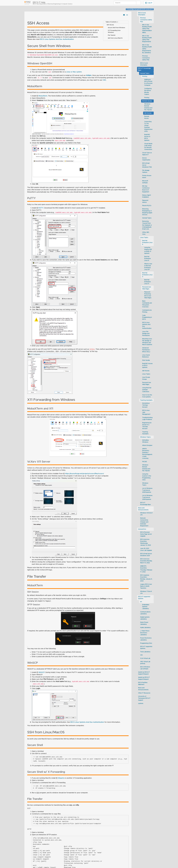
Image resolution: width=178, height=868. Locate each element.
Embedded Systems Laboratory (146, 607)
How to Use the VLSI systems (147, 396)
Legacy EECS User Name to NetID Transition (146, 586)
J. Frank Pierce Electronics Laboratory (145, 633)
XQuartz (61, 778)
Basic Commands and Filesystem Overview (147, 304)
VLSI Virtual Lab (145, 658)
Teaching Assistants (146, 400)
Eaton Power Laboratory (144, 623)
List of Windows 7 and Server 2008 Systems (147, 490)
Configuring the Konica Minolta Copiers (148, 91)
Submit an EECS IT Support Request (144, 673)
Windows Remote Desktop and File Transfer (148, 107)
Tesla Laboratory (145, 652)
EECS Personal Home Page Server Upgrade (146, 534)
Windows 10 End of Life (146, 514)
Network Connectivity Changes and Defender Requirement (144, 522)
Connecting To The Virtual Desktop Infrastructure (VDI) (148, 126)
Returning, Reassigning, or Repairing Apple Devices (147, 212)
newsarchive (142, 529)
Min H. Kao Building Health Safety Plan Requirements (147, 39)
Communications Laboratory (145, 613)
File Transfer (112, 35)
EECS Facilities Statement (143, 684)
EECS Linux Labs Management (146, 412)
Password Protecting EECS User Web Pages (148, 295)
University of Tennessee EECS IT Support (144, 698)
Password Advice (145, 201)
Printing (145, 76)
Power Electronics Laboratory (146, 639)
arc (141, 602)
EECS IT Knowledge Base (144, 69)
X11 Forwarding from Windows (114, 31)
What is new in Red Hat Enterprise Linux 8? (148, 267)
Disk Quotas (146, 360)
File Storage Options (146, 171)
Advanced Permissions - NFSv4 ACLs (146, 350)
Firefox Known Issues (147, 177)
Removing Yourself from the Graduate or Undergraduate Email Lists (147, 225)
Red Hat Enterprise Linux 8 (147, 243)
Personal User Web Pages (147, 288)
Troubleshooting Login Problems (147, 419)
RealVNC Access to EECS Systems (147, 138)
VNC (104, 80)
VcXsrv (89, 75)
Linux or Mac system (74, 72)
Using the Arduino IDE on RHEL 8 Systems (148, 250)
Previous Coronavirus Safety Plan (146, 20)
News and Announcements (143, 509)
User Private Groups (146, 378)
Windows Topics (145, 437)
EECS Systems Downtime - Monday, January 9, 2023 (146, 578)
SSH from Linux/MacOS (115, 38)
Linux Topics (144, 238)
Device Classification (146, 159)
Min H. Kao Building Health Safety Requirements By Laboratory (147, 49)
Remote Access (147, 101)
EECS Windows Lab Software (145, 668)
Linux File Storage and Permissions (146, 334)
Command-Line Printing (147, 311)
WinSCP (42, 672)
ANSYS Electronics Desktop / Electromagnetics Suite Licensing (147, 454)
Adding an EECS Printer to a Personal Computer (148, 82)
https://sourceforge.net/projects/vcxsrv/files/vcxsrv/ (85, 474)
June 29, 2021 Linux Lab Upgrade (146, 549)
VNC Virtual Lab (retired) (145, 663)
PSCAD (145, 462)
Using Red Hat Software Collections (147, 390)
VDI (141, 655)
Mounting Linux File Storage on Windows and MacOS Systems (147, 342)
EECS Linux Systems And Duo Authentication (57, 39)
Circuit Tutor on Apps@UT (147, 154)
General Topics (145, 73)
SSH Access (110, 25)
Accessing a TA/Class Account (146, 405)
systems (141, 704)
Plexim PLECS (147, 206)
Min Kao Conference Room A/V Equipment (146, 189)
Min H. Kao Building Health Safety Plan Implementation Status (147, 29)
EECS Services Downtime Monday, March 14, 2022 (146, 561)
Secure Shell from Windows (116, 28)
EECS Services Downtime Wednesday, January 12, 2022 (146, 542)
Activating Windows (145, 441)
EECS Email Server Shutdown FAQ (147, 165)
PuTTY (41, 208)
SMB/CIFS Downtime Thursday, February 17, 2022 (146, 569)
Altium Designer (147, 445)
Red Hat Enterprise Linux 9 (147, 275)
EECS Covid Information (142, 14)
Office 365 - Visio (146, 233)
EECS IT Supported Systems (144, 598)
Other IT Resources (144, 693)
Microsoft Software (145, 182)
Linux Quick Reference (146, 356)
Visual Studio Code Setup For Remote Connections (148, 147)
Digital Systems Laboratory (145, 618)
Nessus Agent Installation (147, 196)
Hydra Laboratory (145, 628)
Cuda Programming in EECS (147, 317)
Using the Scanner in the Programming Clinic (147, 477)
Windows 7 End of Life (146, 592)
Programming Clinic (146, 643)
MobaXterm (43, 96)
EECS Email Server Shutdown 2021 (146, 555)
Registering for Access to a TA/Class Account (147, 426)
